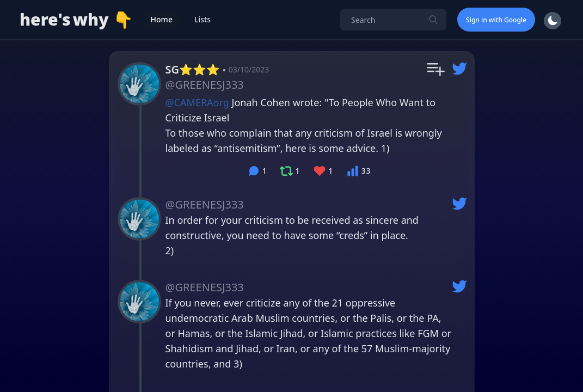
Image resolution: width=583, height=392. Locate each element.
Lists (202, 19)
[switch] (551, 21)
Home (162, 19)
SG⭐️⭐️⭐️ (193, 69)
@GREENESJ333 (205, 85)
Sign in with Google (496, 20)
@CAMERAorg (197, 102)
